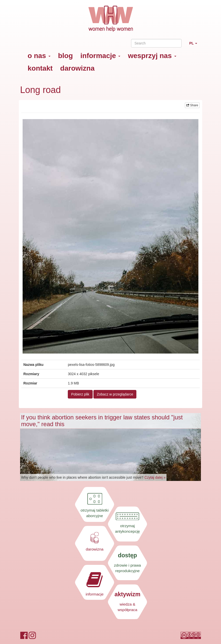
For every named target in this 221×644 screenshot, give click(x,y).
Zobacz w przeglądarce (115, 394)
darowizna (77, 68)
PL (195, 45)
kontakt (40, 68)
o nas (39, 56)
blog (65, 56)
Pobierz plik (80, 394)
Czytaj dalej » (155, 477)
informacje (100, 56)
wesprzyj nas (152, 56)
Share (192, 105)
